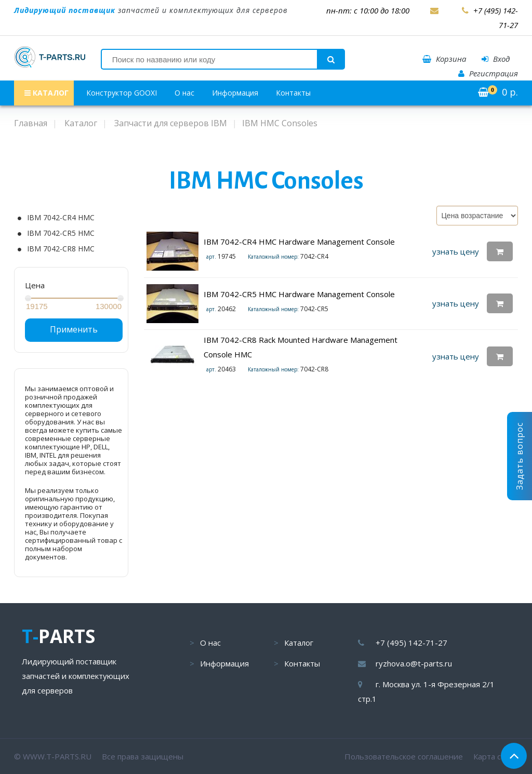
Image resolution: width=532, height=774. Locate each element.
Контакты (293, 93)
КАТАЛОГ (46, 93)
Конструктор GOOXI (122, 93)
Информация (235, 93)
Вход (496, 59)
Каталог (299, 643)
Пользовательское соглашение (404, 756)
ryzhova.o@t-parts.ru (414, 663)
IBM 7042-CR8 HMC (61, 249)
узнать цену (456, 251)
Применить (74, 329)
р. (498, 92)
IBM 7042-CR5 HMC (61, 233)
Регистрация (488, 73)
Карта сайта (496, 756)
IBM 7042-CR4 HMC (61, 218)
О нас (184, 93)
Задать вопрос (520, 456)
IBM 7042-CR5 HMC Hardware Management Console (299, 294)
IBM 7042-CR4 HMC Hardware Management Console (299, 242)
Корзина (444, 59)
